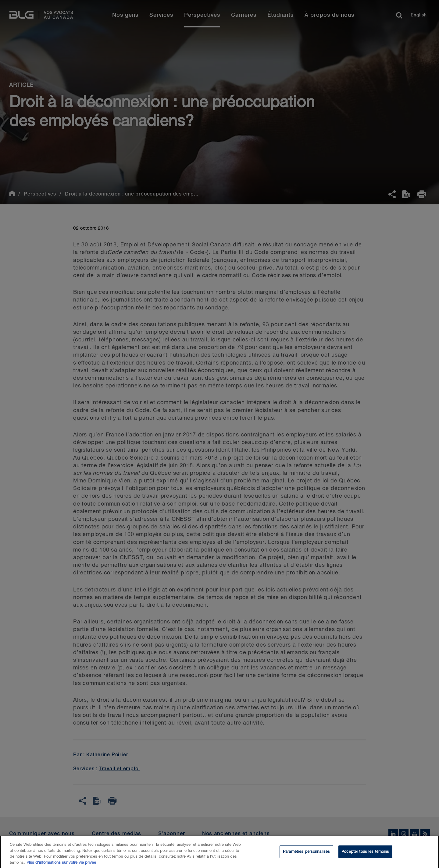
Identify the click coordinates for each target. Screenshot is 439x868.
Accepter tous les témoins (365, 854)
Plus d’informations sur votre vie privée (61, 865)
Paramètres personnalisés (306, 854)
